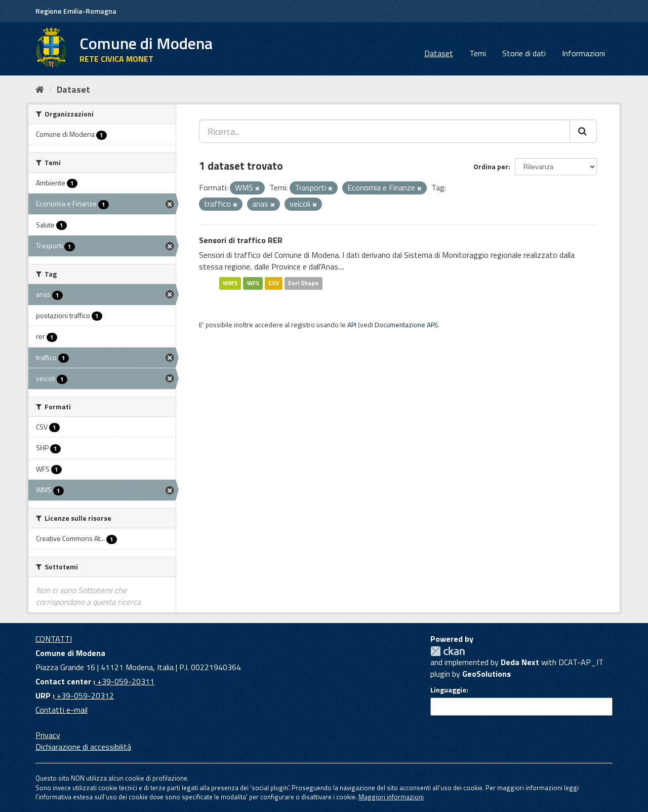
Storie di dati (524, 53)
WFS (253, 283)
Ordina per (491, 166)
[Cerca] (583, 131)
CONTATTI (54, 639)
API (352, 325)
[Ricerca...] (384, 131)
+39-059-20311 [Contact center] (125, 681)
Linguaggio (448, 690)
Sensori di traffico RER (241, 240)
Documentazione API (405, 325)
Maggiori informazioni (391, 797)
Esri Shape (303, 283)
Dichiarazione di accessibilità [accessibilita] (83, 747)
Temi (478, 53)
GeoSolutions (487, 674)
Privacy (48, 735)
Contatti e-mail (62, 710)
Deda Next (520, 662)
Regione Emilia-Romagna (76, 11)
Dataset (439, 53)
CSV (274, 283)
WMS (230, 283)
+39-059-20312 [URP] (84, 695)
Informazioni (583, 53)
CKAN (448, 651)
